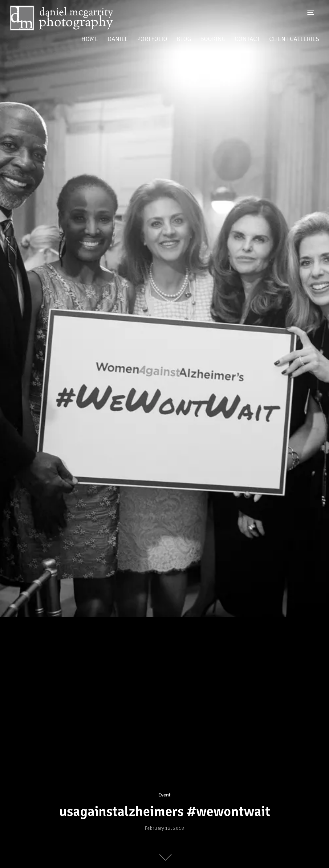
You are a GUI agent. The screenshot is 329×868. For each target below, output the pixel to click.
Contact (247, 39)
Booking (213, 39)
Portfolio (152, 39)
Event (164, 795)
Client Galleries (294, 39)
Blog (184, 39)
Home (90, 39)
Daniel (118, 39)
